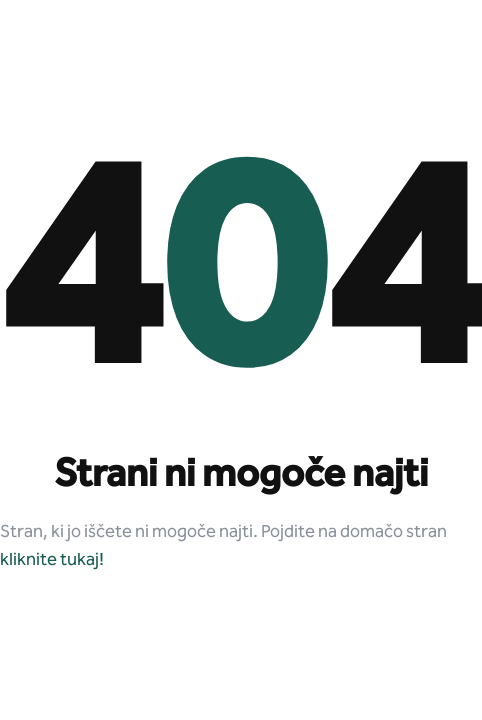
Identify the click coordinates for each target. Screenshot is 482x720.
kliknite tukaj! (52, 560)
